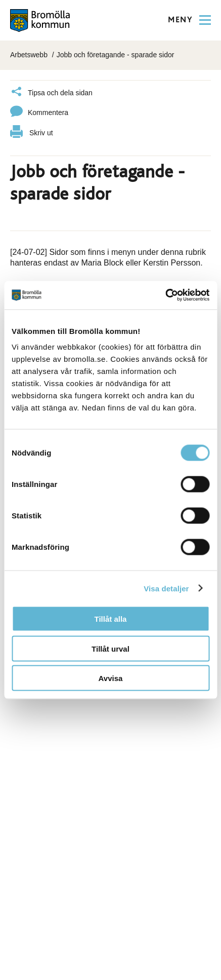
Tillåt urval (111, 648)
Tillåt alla (111, 619)
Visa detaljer (166, 588)
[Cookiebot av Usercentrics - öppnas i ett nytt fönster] (165, 295)
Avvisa (111, 678)
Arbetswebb (29, 55)
